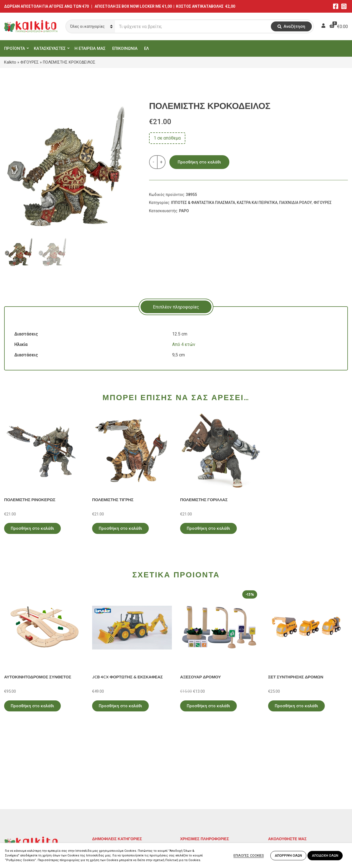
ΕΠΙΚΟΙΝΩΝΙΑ (125, 48)
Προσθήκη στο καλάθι (199, 162)
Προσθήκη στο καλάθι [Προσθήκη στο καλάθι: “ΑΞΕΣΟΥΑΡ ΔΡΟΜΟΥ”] (208, 706)
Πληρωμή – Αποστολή (202, 799)
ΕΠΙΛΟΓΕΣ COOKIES (249, 856)
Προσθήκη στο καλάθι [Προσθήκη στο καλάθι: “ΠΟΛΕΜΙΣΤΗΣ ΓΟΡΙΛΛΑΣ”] (208, 528)
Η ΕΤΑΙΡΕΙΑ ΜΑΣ (90, 48)
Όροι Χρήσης (193, 791)
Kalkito (10, 62)
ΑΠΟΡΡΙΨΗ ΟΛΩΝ (288, 856)
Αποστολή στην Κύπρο (203, 807)
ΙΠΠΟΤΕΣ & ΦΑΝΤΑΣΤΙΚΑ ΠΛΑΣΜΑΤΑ (203, 203)
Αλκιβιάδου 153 (20, 822)
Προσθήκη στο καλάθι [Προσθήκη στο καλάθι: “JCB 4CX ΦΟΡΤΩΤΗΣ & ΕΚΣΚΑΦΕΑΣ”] (120, 706)
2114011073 (16, 802)
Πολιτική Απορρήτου (201, 783)
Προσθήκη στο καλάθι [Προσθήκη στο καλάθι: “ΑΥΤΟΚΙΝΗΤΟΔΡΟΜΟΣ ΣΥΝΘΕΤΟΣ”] (32, 706)
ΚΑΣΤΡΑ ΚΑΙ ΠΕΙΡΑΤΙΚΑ (257, 203)
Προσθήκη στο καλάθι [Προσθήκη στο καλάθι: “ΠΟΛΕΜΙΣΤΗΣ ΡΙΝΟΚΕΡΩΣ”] (32, 528)
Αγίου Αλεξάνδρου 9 (24, 796)
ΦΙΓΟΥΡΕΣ (30, 62)
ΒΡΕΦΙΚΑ (101, 807)
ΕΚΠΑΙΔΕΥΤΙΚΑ (107, 783)
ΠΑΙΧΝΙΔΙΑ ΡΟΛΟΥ (295, 203)
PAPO (184, 211)
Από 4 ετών (184, 344)
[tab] (176, 307)
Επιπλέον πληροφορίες (176, 307)
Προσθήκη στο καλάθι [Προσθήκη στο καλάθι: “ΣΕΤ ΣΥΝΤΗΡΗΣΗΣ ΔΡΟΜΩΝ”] (296, 706)
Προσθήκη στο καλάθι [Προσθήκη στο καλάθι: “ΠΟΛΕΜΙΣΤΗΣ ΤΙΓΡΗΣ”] (120, 528)
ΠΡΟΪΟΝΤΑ (15, 48)
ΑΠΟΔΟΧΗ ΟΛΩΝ (325, 856)
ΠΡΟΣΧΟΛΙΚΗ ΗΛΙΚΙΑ (114, 791)
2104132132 (16, 829)
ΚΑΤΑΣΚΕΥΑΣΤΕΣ (50, 48)
